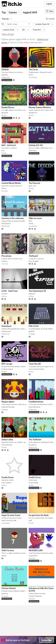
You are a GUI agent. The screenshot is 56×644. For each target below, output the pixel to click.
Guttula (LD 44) (36, 145)
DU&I (31, 75)
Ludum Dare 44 (42, 24)
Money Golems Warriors (40, 107)
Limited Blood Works (11, 183)
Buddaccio (33, 113)
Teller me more (35, 218)
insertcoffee (33, 483)
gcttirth (32, 331)
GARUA (5, 69)
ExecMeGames (34, 407)
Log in (49, 4)
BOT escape (7, 364)
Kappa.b (32, 294)
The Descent (34, 183)
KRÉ (30, 520)
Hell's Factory (8, 550)
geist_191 (32, 186)
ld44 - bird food (9, 145)
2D (24, 30)
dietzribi (5, 75)
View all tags (8, 34)
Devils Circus (35, 477)
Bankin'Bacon (8, 107)
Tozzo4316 (33, 556)
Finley (31, 223)
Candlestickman (36, 402)
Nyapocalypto (8, 402)
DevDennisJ (6, 223)
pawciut (5, 593)
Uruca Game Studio (36, 369)
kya (3, 150)
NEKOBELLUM (36, 550)
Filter (50, 11)
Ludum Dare (9, 30)
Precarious (6, 256)
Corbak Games (7, 369)
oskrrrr (4, 556)
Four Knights (34, 261)
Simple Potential (35, 596)
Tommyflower (7, 445)
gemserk (5, 113)
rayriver (4, 294)
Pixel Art (37, 30)
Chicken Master (9, 588)
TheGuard (33, 256)
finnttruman (6, 331)
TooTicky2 (33, 150)
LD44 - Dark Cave (10, 291)
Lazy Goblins (6, 483)
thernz (4, 188)
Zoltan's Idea (7, 439)
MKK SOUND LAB (9, 520)
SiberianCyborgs (8, 407)
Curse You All (35, 364)
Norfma (4, 261)
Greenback (6, 326)
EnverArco (33, 445)
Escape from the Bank (39, 515)
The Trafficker (35, 439)
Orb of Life (34, 326)
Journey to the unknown (13, 218)
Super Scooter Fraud (11, 515)
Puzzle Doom (8, 477)
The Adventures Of (37, 291)
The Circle (33, 69)
